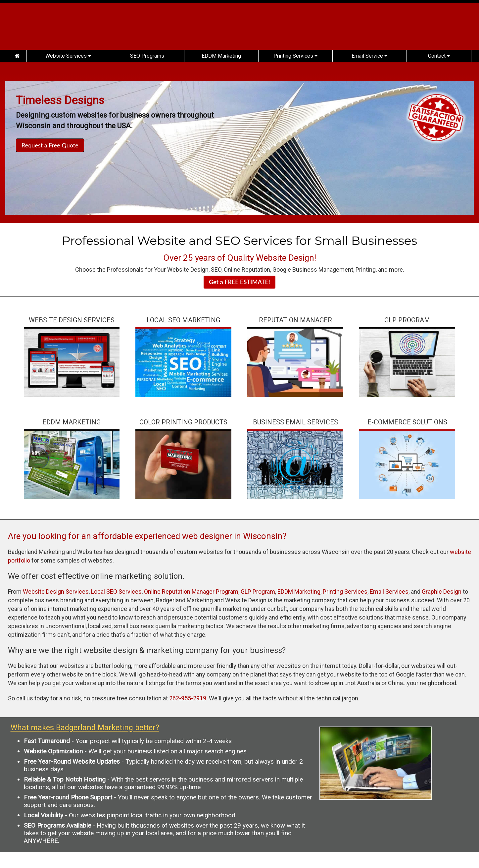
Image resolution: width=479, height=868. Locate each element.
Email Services (389, 592)
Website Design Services (56, 592)
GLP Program (258, 592)
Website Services (68, 56)
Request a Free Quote (50, 145)
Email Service (369, 56)
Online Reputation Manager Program (191, 592)
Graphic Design (442, 592)
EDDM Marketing (221, 56)
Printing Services (295, 56)
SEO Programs (147, 56)
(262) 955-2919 (420, 29)
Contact (439, 56)
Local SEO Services (116, 592)
